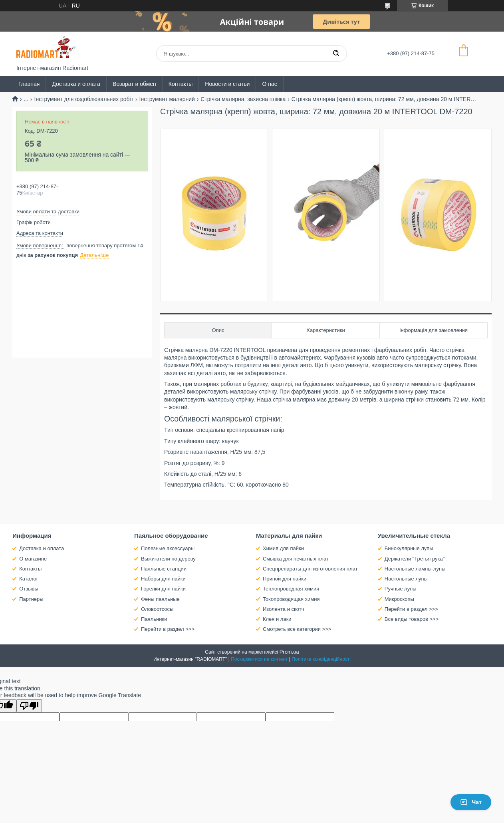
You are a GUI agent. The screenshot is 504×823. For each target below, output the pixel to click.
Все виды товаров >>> (412, 619)
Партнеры (31, 599)
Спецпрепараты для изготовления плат (310, 569)
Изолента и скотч (284, 609)
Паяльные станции (164, 569)
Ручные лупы (401, 589)
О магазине (33, 559)
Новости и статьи (227, 84)
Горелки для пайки (163, 589)
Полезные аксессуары (168, 548)
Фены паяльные (160, 599)
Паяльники (154, 619)
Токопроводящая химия (291, 599)
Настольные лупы (406, 579)
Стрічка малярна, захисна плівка (243, 99)
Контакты (181, 84)
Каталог (29, 579)
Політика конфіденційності (321, 659)
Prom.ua (289, 652)
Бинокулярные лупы (409, 548)
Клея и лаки (277, 619)
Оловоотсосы (157, 609)
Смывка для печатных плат (296, 559)
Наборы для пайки (163, 579)
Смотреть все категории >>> (297, 629)
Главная (29, 84)
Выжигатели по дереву (168, 559)
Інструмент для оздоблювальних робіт (84, 99)
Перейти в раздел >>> (168, 629)
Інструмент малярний (167, 99)
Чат (471, 802)
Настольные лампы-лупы (415, 569)
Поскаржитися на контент (259, 659)
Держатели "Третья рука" (415, 559)
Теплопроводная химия (291, 589)
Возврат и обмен (134, 84)
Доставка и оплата (76, 84)
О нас (269, 84)
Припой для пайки (285, 579)
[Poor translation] (29, 706)
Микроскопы (399, 599)
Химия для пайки (283, 548)
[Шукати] (336, 54)
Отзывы (29, 589)
